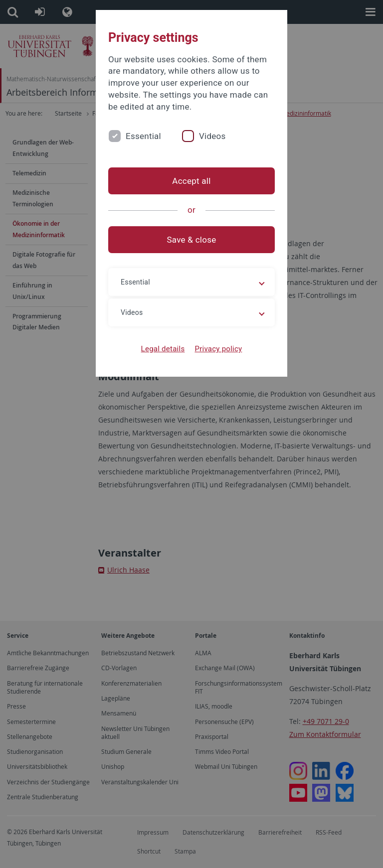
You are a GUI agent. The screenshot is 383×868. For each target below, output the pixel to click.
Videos (212, 136)
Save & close (192, 240)
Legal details (163, 349)
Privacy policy (218, 349)
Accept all (191, 181)
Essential (143, 136)
